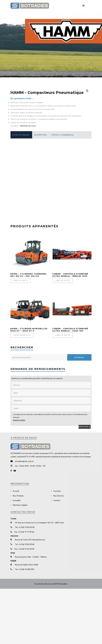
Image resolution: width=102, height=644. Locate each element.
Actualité (17, 555)
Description (40, 190)
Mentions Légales (20, 560)
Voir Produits (22, 390)
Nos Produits (18, 551)
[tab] (21, 190)
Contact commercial (62, 190)
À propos (57, 546)
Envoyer (85, 482)
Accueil (16, 546)
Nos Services (59, 551)
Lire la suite (21, 335)
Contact (57, 555)
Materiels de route (28, 181)
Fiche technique (21, 190)
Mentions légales (19, 475)
